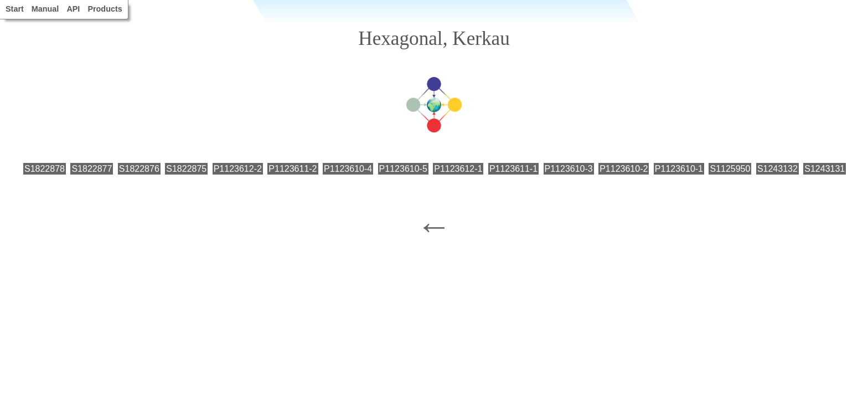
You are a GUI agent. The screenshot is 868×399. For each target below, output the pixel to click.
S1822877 (92, 169)
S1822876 (139, 169)
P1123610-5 (403, 169)
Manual (45, 9)
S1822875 (186, 169)
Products (105, 9)
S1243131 (825, 169)
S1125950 (730, 169)
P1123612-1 (458, 169)
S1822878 (45, 169)
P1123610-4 (348, 169)
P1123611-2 (293, 169)
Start (15, 9)
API (73, 9)
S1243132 (777, 169)
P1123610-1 (679, 169)
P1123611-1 (513, 169)
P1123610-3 (569, 169)
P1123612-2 (238, 169)
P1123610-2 (624, 169)
